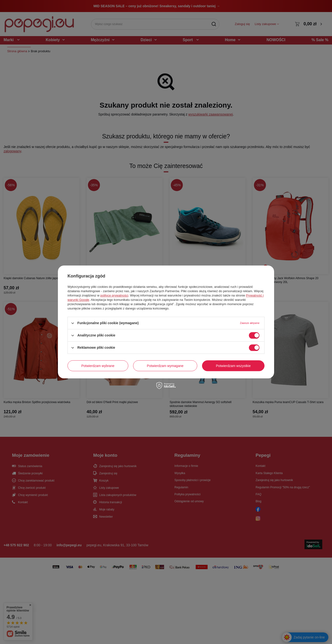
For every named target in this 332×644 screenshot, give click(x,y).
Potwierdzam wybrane (98, 366)
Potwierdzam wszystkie (233, 366)
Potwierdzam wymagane (165, 366)
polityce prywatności (114, 295)
